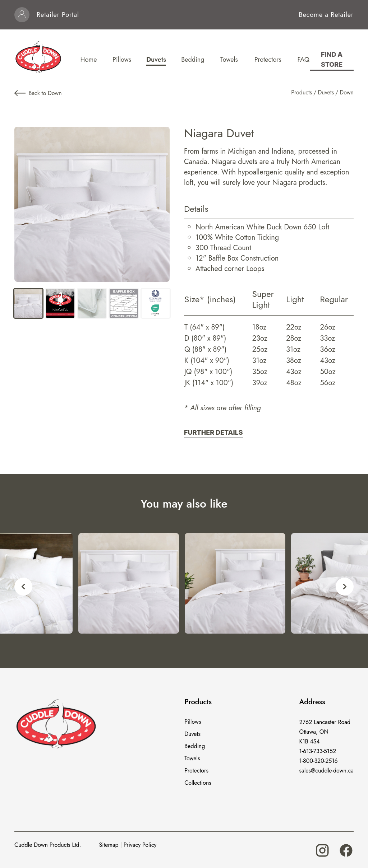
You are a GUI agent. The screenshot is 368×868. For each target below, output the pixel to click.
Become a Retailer (326, 15)
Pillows (193, 722)
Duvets (326, 92)
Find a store (332, 59)
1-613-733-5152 (318, 751)
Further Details (213, 432)
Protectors (196, 771)
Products (302, 92)
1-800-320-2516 (319, 761)
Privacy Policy (140, 845)
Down (347, 92)
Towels (192, 758)
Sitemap (109, 845)
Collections (198, 783)
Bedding (195, 746)
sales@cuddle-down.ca (326, 771)
